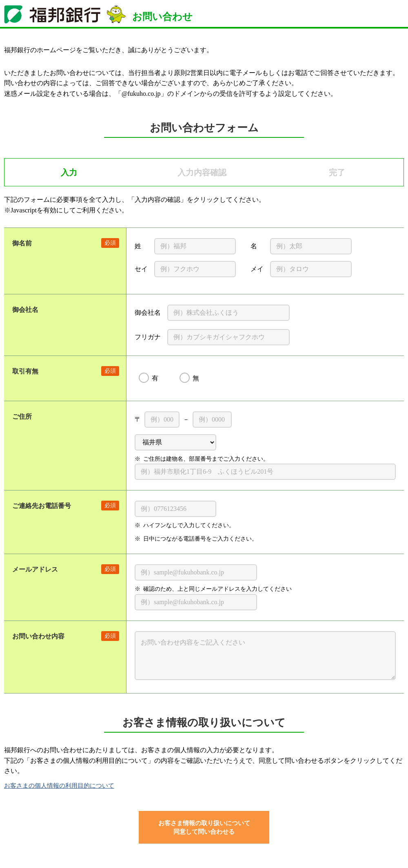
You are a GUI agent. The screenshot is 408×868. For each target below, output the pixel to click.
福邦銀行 (65, 14)
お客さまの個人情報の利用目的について (63, 785)
